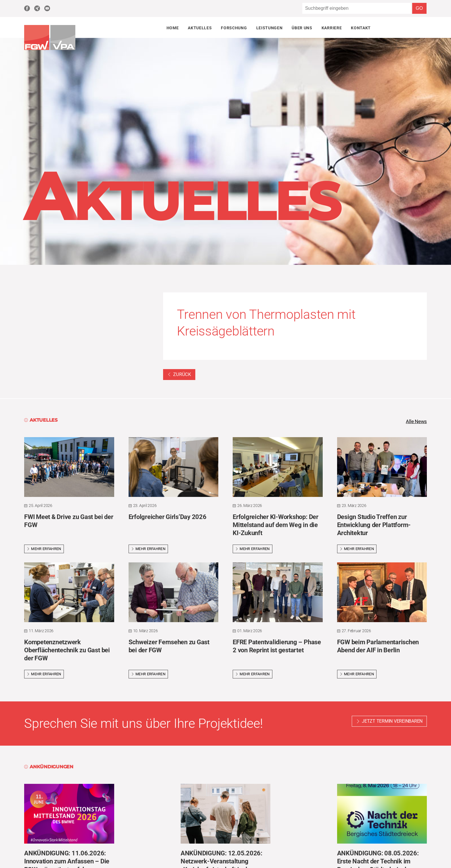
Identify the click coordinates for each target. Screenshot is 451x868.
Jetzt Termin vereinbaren (392, 722)
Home (173, 28)
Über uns (302, 28)
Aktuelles (200, 28)
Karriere (332, 28)
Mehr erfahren (44, 549)
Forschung (234, 28)
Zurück (179, 374)
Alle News (416, 422)
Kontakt (361, 28)
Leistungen (270, 28)
